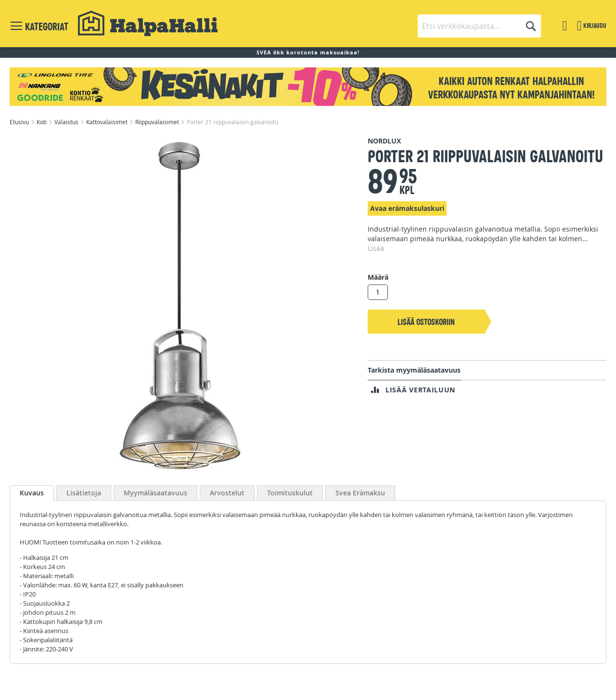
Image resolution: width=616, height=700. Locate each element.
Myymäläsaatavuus (155, 493)
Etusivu (20, 122)
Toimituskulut (290, 493)
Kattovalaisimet (108, 122)
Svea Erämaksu (360, 493)
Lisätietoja (84, 493)
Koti (42, 122)
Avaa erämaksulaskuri (407, 208)
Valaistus (67, 122)
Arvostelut (227, 493)
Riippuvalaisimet (158, 122)
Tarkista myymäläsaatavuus (414, 370)
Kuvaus (32, 493)
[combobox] (479, 26)
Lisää (376, 248)
